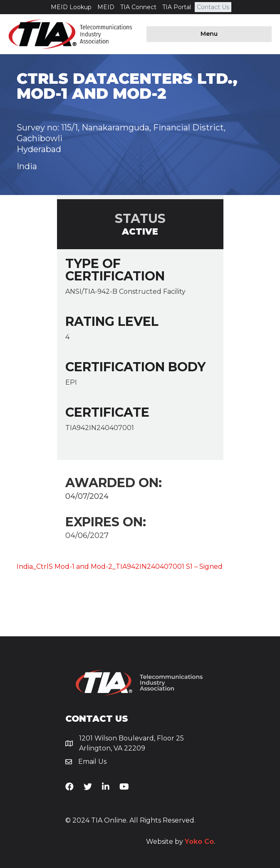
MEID (106, 7)
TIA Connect (138, 7)
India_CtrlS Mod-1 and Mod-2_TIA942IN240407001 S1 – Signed (120, 567)
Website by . (181, 842)
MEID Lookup (71, 7)
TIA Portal (177, 7)
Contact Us (213, 7)
